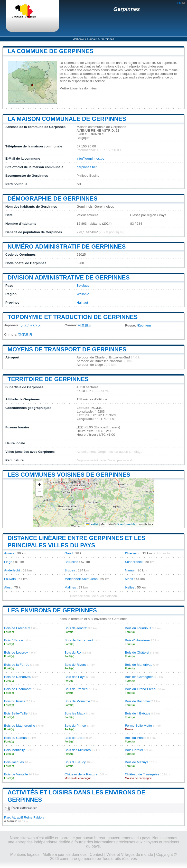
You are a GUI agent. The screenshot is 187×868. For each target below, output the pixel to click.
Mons (129, 579)
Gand (69, 553)
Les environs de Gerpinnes (52, 610)
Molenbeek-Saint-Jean (81, 579)
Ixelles (130, 587)
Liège (8, 562)
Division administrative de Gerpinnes (69, 277)
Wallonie (78, 39)
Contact (97, 854)
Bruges (70, 570)
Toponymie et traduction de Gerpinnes (73, 317)
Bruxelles (71, 562)
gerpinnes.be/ (87, 167)
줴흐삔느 (85, 325)
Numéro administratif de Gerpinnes (67, 246)
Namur (130, 570)
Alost (8, 587)
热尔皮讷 (25, 334)
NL (184, 3)
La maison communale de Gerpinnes (67, 119)
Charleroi (132, 553)
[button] (39, 485)
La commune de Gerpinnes (50, 51)
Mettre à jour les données (78, 88)
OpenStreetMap (127, 524)
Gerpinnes (127, 9)
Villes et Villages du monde (130, 854)
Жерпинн (144, 325)
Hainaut (92, 39)
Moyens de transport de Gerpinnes (67, 349)
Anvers (9, 553)
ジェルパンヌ (31, 325)
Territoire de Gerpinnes (48, 379)
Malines (70, 587)
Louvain (10, 579)
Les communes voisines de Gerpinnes (69, 475)
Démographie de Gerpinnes (52, 198)
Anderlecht (12, 570)
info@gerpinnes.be (91, 159)
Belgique (83, 285)
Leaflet (92, 524)
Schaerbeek (134, 562)
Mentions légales (25, 854)
